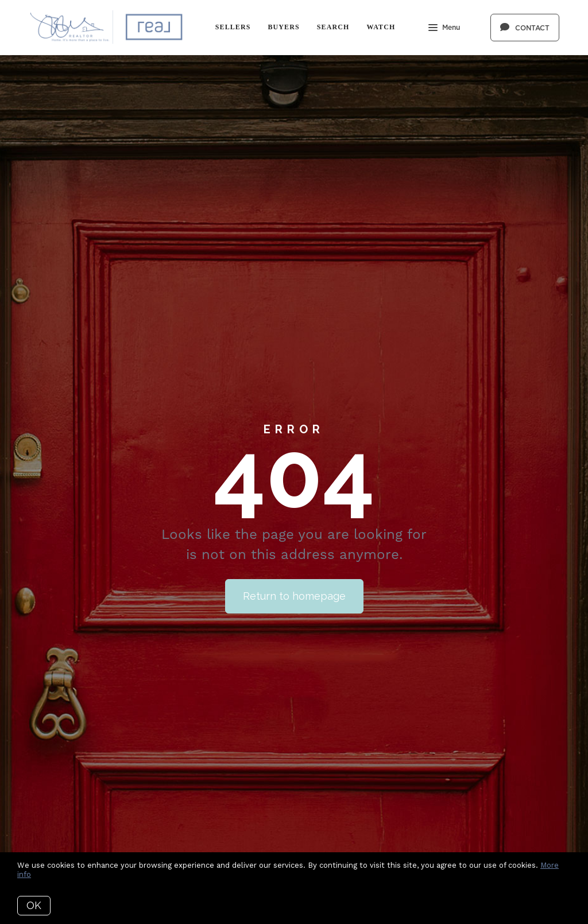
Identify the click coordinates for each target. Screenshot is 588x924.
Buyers (283, 27)
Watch (381, 27)
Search (333, 27)
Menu (444, 29)
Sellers (233, 27)
